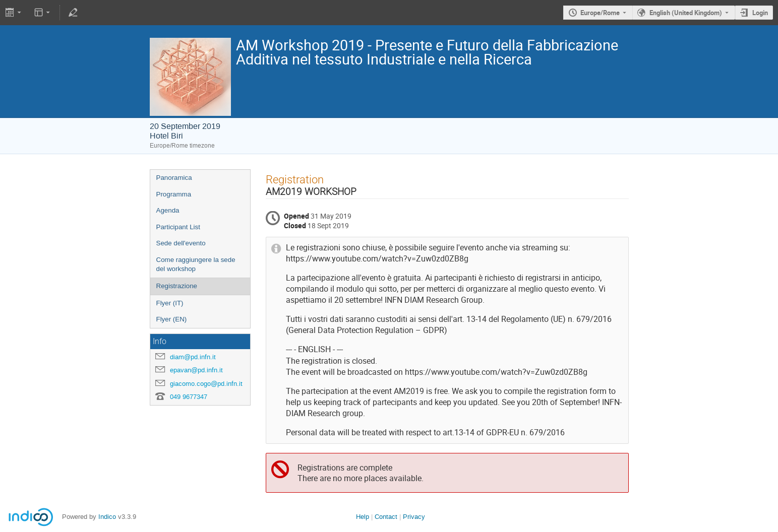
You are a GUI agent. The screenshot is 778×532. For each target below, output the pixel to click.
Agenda (168, 210)
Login (760, 13)
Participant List (178, 227)
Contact (386, 517)
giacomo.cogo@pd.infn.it (206, 384)
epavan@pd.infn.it (196, 370)
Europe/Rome (600, 13)
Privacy (414, 517)
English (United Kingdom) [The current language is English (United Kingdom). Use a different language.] (686, 13)
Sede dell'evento (181, 243)
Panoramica (174, 178)
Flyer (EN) (172, 319)
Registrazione (177, 286)
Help (363, 517)
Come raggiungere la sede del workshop (196, 264)
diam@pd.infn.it (193, 357)
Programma (174, 194)
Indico (107, 517)
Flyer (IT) (170, 303)
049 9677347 (189, 397)
